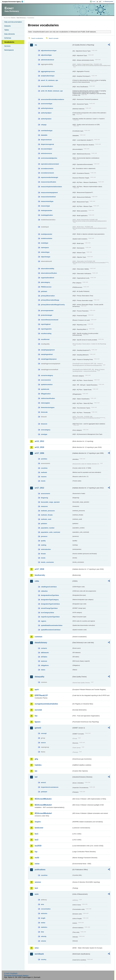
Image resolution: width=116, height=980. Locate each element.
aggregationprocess (48, 71)
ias (36, 771)
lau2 (36, 840)
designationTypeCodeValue (50, 604)
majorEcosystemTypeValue (50, 617)
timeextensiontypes (48, 407)
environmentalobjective (49, 158)
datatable (44, 135)
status (43, 670)
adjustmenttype (46, 55)
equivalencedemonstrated (50, 164)
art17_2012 (39, 488)
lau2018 (38, 846)
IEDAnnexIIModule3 (43, 805)
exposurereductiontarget (49, 177)
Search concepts (54, 38)
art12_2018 (39, 447)
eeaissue (44, 661)
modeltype (45, 243)
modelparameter (47, 234)
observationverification (49, 273)
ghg (36, 759)
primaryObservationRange (50, 300)
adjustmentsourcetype (49, 51)
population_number (48, 528)
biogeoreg (44, 498)
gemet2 (38, 728)
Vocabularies (9, 42)
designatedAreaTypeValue (50, 595)
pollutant (44, 291)
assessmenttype (47, 104)
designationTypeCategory (50, 600)
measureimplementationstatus (51, 187)
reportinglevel (46, 324)
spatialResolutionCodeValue (51, 630)
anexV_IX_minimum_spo (49, 80)
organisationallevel (47, 278)
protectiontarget (46, 315)
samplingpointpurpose (49, 359)
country (44, 959)
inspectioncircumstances (50, 787)
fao (36, 716)
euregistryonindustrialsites (46, 704)
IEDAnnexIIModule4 (43, 813)
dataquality (39, 677)
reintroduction (46, 549)
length (43, 918)
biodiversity (40, 575)
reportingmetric (46, 329)
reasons (44, 477)
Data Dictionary (21, 18)
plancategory (45, 282)
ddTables (44, 657)
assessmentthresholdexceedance (52, 99)
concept (44, 733)
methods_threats (47, 515)
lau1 (36, 834)
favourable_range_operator (50, 502)
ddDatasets (45, 653)
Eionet (13, 18)
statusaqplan (45, 403)
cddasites (44, 591)
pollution (44, 524)
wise (37, 948)
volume (43, 941)
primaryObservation (48, 296)
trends (43, 481)
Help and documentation (13, 22)
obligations (45, 665)
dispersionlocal (46, 140)
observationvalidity (48, 269)
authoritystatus (46, 119)
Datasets (7, 26)
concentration (46, 909)
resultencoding (46, 333)
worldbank (39, 954)
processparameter (47, 311)
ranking (43, 545)
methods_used (46, 519)
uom (37, 894)
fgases (38, 722)
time (42, 932)
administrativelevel (47, 60)
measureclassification (48, 182)
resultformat (45, 339)
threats (43, 554)
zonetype (44, 434)
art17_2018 (39, 569)
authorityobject (46, 113)
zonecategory (46, 430)
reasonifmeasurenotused (50, 320)
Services (7, 46)
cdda (37, 581)
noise (37, 864)
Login (94, 1)
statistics (44, 927)
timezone (44, 424)
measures (44, 506)
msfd (37, 858)
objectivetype (46, 257)
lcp (36, 852)
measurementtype (47, 201)
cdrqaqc (44, 125)
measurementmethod (48, 197)
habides (38, 765)
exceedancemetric (47, 169)
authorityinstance (47, 108)
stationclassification (48, 398)
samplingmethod (47, 354)
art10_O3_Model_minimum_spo (52, 91)
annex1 (43, 782)
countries (44, 468)
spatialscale (45, 389)
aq (36, 45)
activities (44, 459)
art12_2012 (39, 441)
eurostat (38, 710)
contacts (44, 648)
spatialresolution (47, 385)
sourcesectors (46, 380)
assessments (45, 494)
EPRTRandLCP (41, 695)
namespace (45, 248)
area (42, 904)
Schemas (8, 38)
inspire (38, 822)
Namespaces (9, 50)
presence (44, 536)
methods (44, 472)
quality (43, 541)
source (43, 743)
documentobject (47, 149)
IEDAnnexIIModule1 (43, 799)
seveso (38, 882)
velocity (44, 936)
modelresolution (47, 238)
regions (43, 621)
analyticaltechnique (48, 76)
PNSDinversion (46, 287)
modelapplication (47, 215)
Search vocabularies (37, 38)
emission (44, 913)
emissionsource (46, 153)
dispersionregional (47, 144)
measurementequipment (49, 193)
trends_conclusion (47, 562)
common (38, 637)
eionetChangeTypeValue (49, 608)
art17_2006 (39, 453)
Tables (7, 30)
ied (36, 777)
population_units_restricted (50, 532)
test (36, 888)
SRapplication (46, 394)
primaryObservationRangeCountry (53, 305)
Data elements (9, 34)
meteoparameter (47, 210)
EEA (13, 2)
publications (40, 870)
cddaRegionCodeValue (49, 587)
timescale (44, 412)
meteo (43, 923)
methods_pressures (48, 511)
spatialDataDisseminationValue (52, 625)
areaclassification (47, 86)
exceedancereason (47, 173)
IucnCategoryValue (47, 613)
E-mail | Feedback (11, 973)
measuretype (45, 206)
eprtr (37, 690)
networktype (45, 252)
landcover (39, 828)
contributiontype (47, 131)
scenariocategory (47, 375)
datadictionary (41, 643)
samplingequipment (48, 350)
